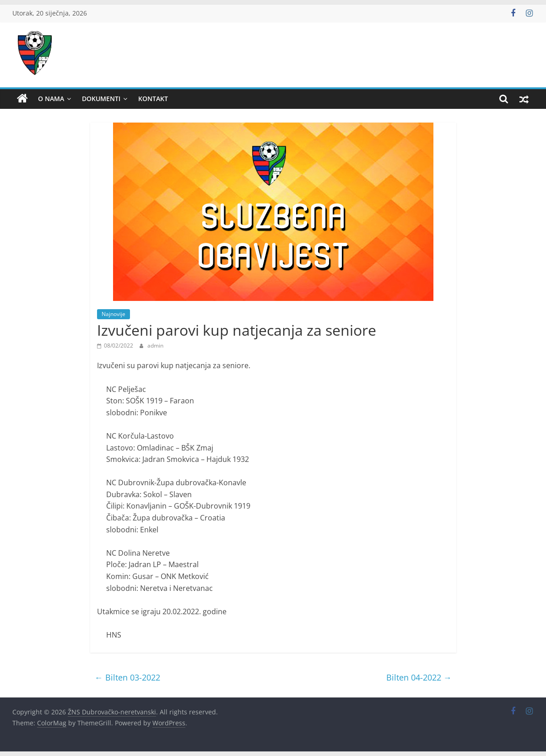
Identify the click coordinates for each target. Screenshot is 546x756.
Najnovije (114, 314)
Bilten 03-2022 (127, 677)
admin (155, 346)
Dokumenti (101, 99)
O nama (51, 99)
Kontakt (153, 99)
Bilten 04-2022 (419, 677)
